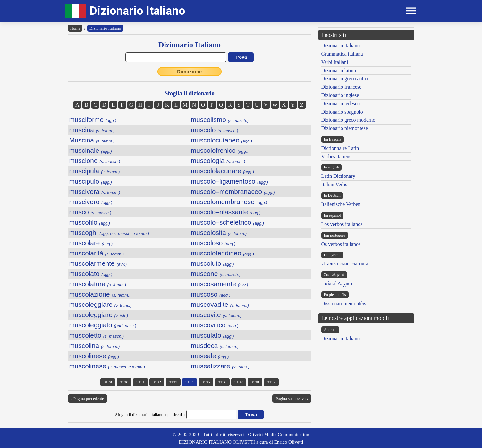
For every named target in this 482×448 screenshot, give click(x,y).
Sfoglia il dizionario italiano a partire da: (150, 414)
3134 (190, 382)
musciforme (93, 120)
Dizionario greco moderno (348, 120)
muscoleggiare (101, 304)
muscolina (95, 345)
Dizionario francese (342, 87)
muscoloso (213, 243)
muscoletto (97, 335)
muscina (92, 130)
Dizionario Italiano (137, 11)
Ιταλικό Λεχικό (337, 284)
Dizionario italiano (341, 45)
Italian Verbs (334, 184)
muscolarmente (98, 263)
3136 (222, 382)
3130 (124, 382)
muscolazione (100, 294)
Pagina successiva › (292, 398)
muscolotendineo (222, 253)
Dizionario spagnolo (342, 112)
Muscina (92, 140)
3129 (108, 382)
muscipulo (91, 181)
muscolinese (94, 356)
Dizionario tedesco (341, 103)
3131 (140, 382)
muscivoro (91, 202)
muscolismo (220, 120)
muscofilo (90, 222)
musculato (212, 335)
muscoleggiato (103, 325)
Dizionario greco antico (346, 78)
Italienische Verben (341, 204)
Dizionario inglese (340, 95)
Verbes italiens (336, 156)
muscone (216, 274)
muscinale (91, 150)
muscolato (91, 274)
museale (210, 356)
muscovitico (215, 325)
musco (90, 212)
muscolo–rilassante (226, 212)
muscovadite (220, 304)
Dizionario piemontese (345, 128)
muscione (95, 161)
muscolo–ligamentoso (229, 181)
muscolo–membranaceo (233, 191)
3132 (157, 382)
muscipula (95, 171)
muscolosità (219, 233)
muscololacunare (222, 171)
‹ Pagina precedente (88, 398)
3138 (255, 382)
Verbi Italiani (335, 62)
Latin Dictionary (338, 176)
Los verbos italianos (342, 224)
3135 (206, 382)
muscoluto (212, 263)
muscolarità (97, 253)
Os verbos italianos (341, 244)
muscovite (216, 315)
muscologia (218, 161)
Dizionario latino (339, 70)
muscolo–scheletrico (227, 222)
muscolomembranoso (229, 202)
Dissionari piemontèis (344, 303)
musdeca (215, 345)
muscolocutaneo (221, 140)
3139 (271, 382)
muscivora (95, 191)
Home (75, 28)
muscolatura (98, 284)
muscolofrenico (220, 150)
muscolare (91, 243)
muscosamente (219, 284)
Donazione (190, 72)
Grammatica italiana (342, 54)
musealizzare (220, 366)
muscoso (211, 294)
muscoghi (109, 233)
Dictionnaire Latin (340, 148)
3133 (173, 382)
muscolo (215, 130)
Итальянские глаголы (345, 264)
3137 (239, 382)
